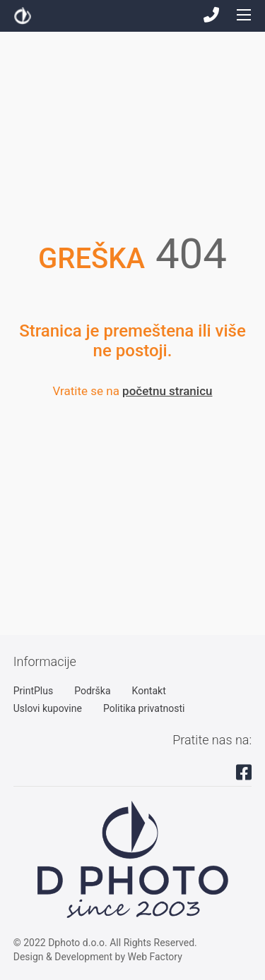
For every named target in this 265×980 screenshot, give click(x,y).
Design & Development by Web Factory (98, 957)
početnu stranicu (167, 391)
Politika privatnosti (144, 708)
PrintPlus (33, 691)
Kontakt (149, 691)
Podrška (92, 691)
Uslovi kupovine (48, 708)
